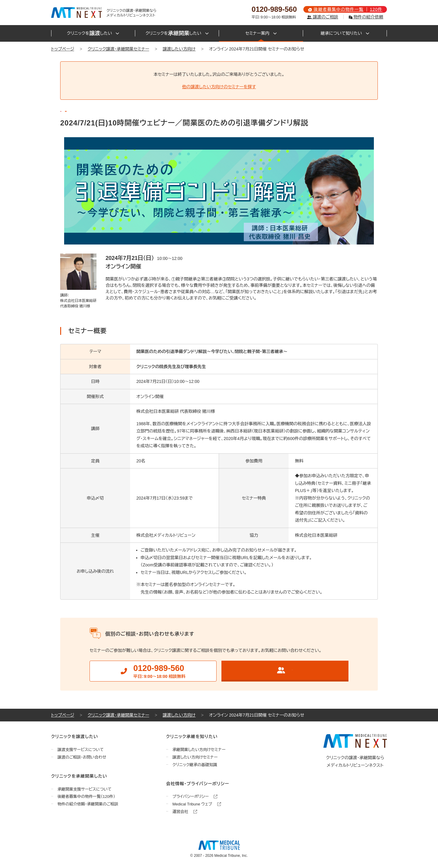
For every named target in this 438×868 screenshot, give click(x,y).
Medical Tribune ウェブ (197, 804)
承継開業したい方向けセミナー (199, 750)
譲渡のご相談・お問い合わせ (82, 757)
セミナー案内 (261, 33)
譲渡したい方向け (179, 49)
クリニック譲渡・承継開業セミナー (119, 49)
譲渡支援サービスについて (81, 750)
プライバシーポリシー (195, 797)
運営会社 (185, 812)
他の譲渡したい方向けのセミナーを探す (219, 87)
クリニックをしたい (93, 33)
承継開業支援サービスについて (85, 789)
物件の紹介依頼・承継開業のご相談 (88, 804)
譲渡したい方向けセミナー (195, 757)
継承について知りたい (345, 33)
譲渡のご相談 (322, 17)
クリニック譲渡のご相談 (285, 670)
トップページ (63, 49)
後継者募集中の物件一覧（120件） (86, 797)
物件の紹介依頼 (366, 17)
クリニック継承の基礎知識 (195, 765)
